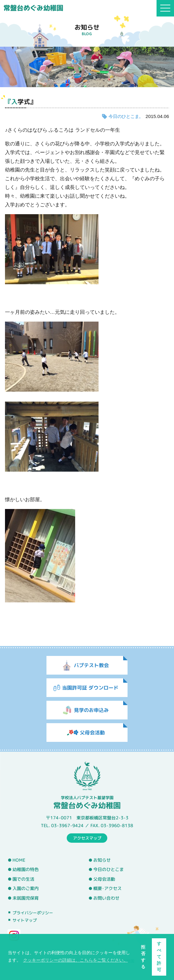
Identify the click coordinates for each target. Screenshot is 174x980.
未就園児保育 (26, 898)
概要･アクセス (107, 888)
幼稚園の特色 (26, 869)
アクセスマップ (87, 838)
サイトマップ (25, 920)
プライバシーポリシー (33, 912)
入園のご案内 (26, 888)
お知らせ (102, 860)
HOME (19, 860)
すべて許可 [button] (159, 957)
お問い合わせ (106, 898)
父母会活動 (104, 879)
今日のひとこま (124, 116)
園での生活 (23, 879)
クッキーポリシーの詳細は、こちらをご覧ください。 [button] (75, 960)
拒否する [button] (143, 957)
